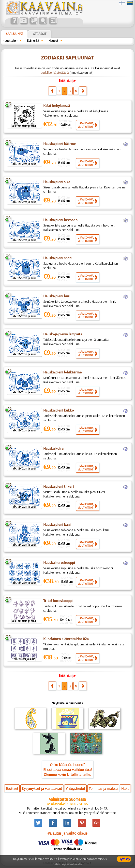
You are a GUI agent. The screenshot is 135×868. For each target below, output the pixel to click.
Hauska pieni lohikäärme (62, 372)
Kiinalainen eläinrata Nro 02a (66, 639)
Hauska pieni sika (57, 182)
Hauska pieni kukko (59, 410)
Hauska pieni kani (57, 525)
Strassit (40, 34)
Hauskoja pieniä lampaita (63, 334)
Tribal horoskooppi (58, 601)
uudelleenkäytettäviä (55, 72)
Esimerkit (33, 41)
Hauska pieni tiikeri (59, 486)
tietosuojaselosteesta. (68, 864)
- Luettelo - (10, 41)
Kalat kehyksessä (57, 106)
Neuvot (53, 41)
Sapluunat (14, 34)
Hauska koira (53, 448)
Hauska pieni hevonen (60, 220)
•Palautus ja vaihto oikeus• (67, 833)
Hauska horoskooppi (59, 563)
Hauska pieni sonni (58, 258)
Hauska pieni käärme (60, 144)
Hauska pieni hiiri (57, 296)
